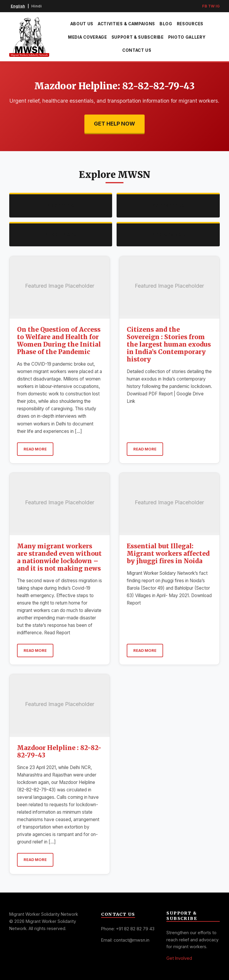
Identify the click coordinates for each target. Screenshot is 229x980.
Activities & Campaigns (126, 24)
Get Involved (179, 958)
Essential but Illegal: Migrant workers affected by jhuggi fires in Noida (168, 554)
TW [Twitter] (211, 6)
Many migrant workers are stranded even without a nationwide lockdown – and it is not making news (59, 557)
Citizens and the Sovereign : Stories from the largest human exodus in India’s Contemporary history (169, 345)
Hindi (37, 6)
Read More (35, 449)
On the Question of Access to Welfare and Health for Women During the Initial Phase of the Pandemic (59, 341)
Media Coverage (88, 37)
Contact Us (137, 50)
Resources (190, 24)
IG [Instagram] (218, 6)
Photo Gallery (187, 37)
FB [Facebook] (205, 6)
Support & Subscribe (138, 37)
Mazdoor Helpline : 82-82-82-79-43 (59, 752)
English (18, 6)
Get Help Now (114, 124)
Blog (166, 24)
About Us (82, 24)
